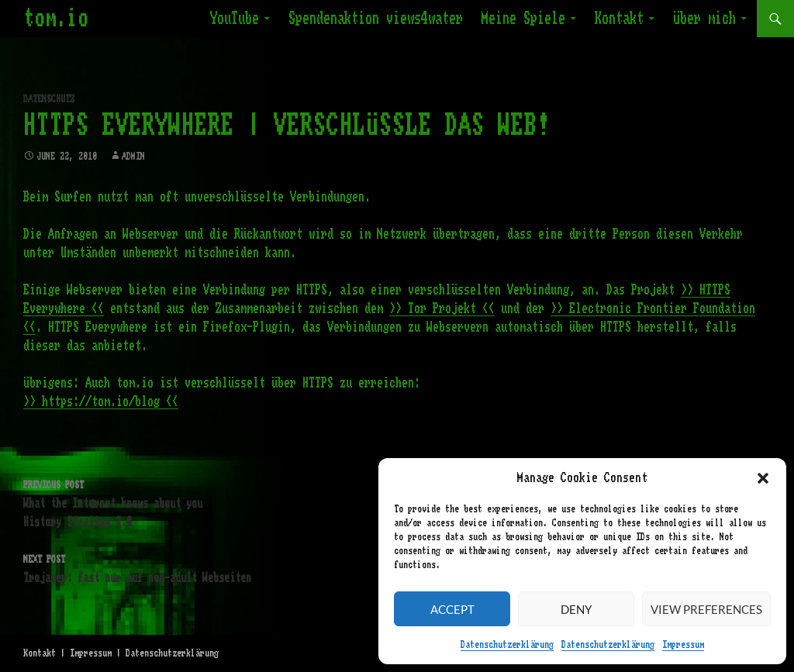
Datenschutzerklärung (507, 645)
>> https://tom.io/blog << (101, 401)
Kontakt (619, 19)
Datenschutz (49, 99)
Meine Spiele (523, 19)
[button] (763, 478)
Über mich (704, 19)
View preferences (706, 609)
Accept (452, 609)
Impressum (683, 645)
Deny (576, 609)
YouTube (235, 19)
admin (133, 157)
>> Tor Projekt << (442, 308)
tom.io (56, 19)
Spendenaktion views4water (376, 19)
